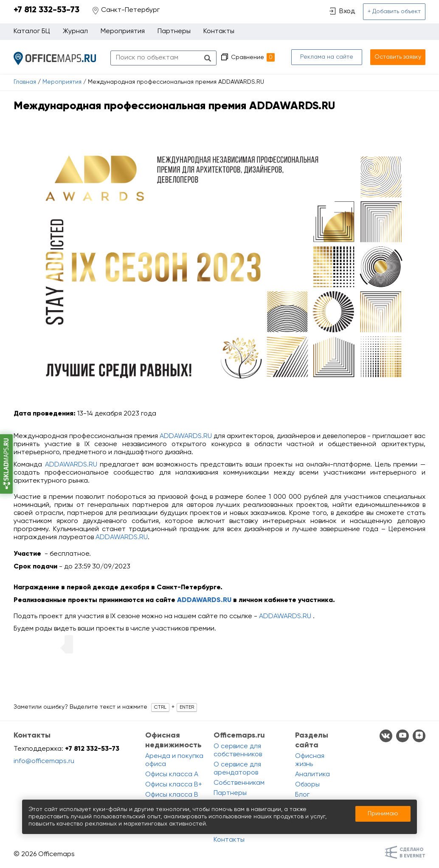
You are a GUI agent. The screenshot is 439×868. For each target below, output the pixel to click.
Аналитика (312, 775)
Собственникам (239, 783)
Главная (25, 82)
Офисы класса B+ (174, 785)
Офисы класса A (172, 775)
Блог (302, 795)
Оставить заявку (398, 57)
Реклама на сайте (327, 57)
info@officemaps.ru (44, 761)
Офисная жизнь (310, 760)
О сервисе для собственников (238, 751)
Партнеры (174, 31)
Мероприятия (62, 82)
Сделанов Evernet (412, 853)
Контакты (219, 31)
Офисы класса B (172, 795)
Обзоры (307, 785)
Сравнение (253, 57)
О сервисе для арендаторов (237, 769)
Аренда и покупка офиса (174, 760)
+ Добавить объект (394, 11)
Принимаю (383, 814)
